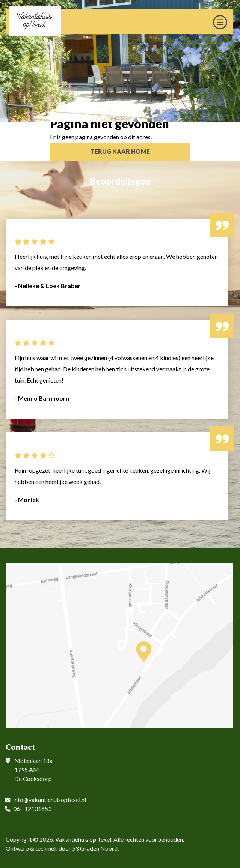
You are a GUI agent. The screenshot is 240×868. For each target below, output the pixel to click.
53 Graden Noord (95, 848)
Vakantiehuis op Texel (83, 839)
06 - (19, 809)
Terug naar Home (120, 151)
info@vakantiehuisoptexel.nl (50, 800)
